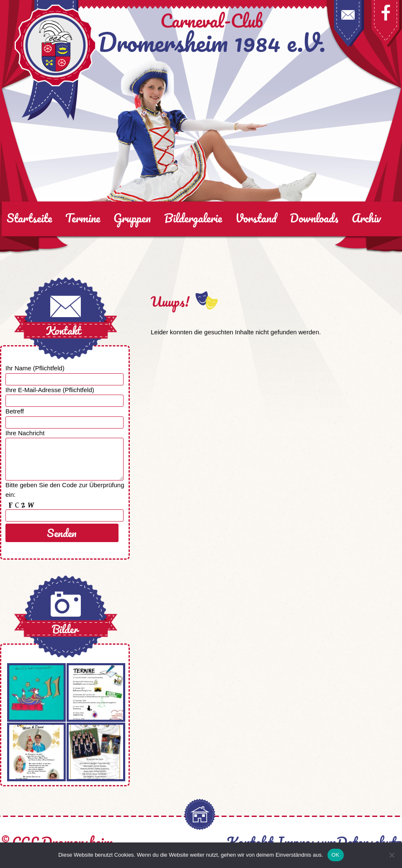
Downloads (314, 218)
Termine (83, 218)
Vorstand (256, 218)
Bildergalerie (193, 218)
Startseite (29, 218)
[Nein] (392, 855)
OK (336, 855)
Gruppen (132, 218)
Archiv (366, 218)
